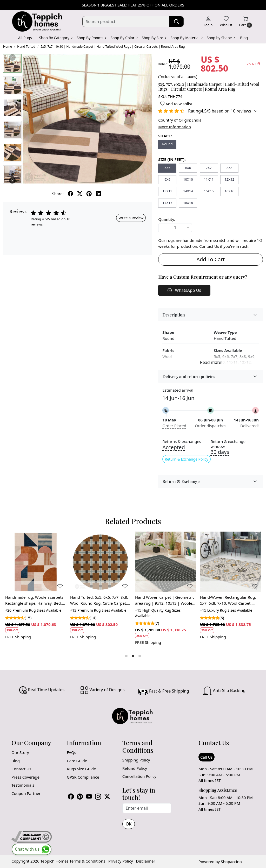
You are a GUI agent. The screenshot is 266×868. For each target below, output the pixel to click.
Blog (244, 38)
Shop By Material (186, 38)
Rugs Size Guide (81, 769)
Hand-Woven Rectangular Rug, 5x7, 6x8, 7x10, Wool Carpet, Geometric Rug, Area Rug (228, 600)
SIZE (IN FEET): (172, 159)
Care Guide (77, 761)
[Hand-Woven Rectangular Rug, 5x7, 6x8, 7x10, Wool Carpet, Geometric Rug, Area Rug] (230, 562)
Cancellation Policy (139, 776)
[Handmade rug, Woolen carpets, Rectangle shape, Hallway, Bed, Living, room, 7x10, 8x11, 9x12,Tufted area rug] (36, 562)
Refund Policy (135, 768)
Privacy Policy (121, 861)
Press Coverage (25, 777)
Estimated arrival (178, 390)
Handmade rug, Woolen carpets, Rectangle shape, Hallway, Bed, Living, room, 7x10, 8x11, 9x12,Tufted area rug (35, 600)
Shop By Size (154, 38)
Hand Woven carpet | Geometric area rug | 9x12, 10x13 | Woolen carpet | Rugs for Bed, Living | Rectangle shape (165, 600)
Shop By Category (56, 38)
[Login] (208, 22)
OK (129, 824)
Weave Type (225, 332)
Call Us (207, 757)
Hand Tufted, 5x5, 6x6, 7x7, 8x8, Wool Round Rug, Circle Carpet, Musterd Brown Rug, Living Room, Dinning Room (99, 600)
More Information (175, 127)
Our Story (20, 752)
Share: (58, 194)
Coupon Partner (26, 793)
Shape (168, 332)
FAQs (71, 752)
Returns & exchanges (182, 442)
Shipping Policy (136, 760)
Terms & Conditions (87, 861)
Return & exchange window (228, 444)
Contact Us (21, 769)
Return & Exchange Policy (186, 459)
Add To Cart (211, 259)
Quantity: (167, 219)
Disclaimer (146, 861)
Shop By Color (124, 38)
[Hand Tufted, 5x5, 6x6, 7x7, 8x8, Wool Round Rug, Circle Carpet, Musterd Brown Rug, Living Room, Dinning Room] (101, 562)
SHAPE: (165, 136)
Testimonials (23, 785)
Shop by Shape (221, 38)
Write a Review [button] (131, 218)
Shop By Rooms (91, 38)
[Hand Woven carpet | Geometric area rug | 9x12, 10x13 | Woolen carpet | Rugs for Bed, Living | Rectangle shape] (165, 562)
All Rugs (25, 38)
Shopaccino (231, 862)
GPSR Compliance (83, 777)
